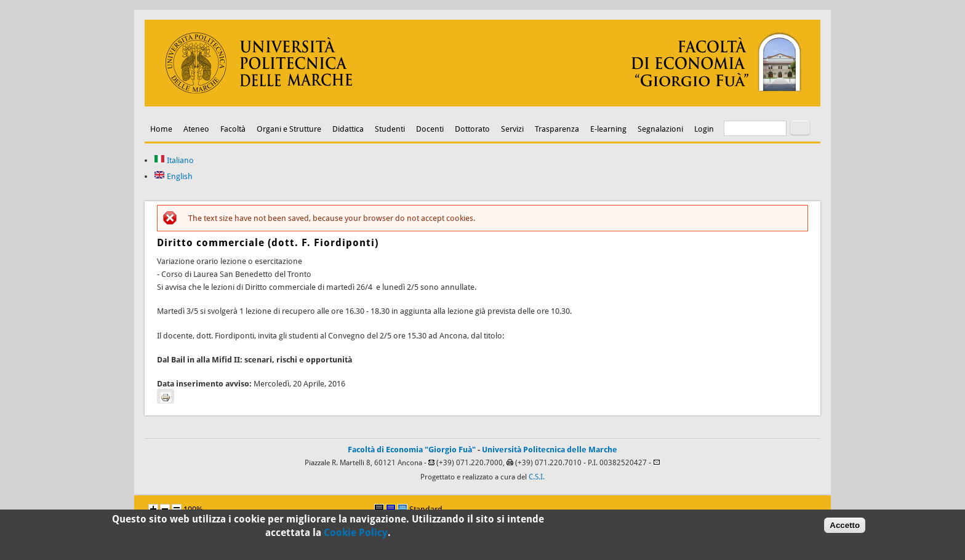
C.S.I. (537, 477)
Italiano (174, 160)
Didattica (348, 129)
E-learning (608, 129)
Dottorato (472, 129)
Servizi (512, 129)
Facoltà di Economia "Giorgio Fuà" (412, 450)
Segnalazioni (660, 129)
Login (704, 129)
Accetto (845, 528)
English (173, 176)
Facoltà (233, 129)
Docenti (430, 129)
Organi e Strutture (289, 129)
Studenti (390, 129)
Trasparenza (557, 129)
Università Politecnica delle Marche (550, 450)
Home (161, 129)
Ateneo (196, 129)
